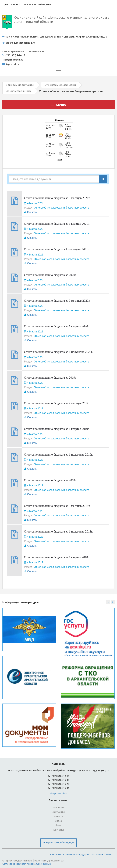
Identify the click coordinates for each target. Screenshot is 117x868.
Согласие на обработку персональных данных (27, 864)
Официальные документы (20, 85)
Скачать (32, 212)
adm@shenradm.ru (59, 794)
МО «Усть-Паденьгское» (19, 91)
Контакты (59, 830)
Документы (58, 812)
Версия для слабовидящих (38, 4)
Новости (59, 816)
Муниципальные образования (60, 85)
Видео (58, 821)
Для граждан (11, 4)
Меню (59, 105)
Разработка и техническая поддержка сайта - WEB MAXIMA (81, 855)
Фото (58, 825)
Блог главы (59, 807)
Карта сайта (12, 64)
